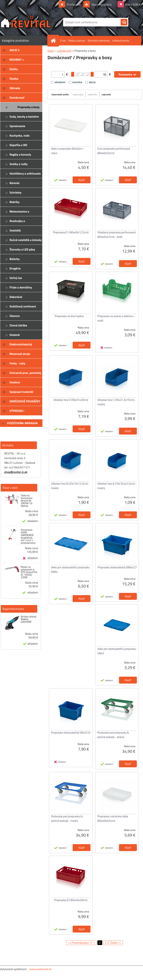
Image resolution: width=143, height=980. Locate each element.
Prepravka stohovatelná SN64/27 (117, 567)
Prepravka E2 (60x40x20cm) (71, 900)
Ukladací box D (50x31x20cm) (71, 400)
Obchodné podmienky (99, 41)
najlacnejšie (78, 94)
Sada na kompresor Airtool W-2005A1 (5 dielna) (27, 501)
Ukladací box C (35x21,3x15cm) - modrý (117, 402)
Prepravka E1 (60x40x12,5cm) (71, 232)
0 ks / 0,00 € (133, 4)
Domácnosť (64, 51)
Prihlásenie (74, 4)
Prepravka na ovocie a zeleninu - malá (116, 318)
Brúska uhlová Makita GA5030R (28, 619)
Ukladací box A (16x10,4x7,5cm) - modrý (117, 486)
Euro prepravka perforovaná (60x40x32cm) (114, 151)
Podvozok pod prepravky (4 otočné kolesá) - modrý (67, 819)
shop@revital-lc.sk (16, 472)
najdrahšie (93, 94)
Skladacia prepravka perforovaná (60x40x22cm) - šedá (116, 235)
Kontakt (57, 50)
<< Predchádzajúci (78, 943)
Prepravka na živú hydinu (69, 316)
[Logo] (26, 22)
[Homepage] (54, 41)
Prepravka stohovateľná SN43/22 (71, 733)
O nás (63, 41)
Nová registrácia (101, 4)
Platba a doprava (77, 41)
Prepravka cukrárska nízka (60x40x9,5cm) (113, 819)
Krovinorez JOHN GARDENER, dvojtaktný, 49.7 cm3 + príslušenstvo (28, 536)
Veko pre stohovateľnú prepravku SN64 (70, 570)
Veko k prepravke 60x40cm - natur (68, 151)
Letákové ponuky (121, 41)
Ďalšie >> (116, 943)
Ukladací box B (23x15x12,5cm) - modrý (70, 486)
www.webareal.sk (40, 969)
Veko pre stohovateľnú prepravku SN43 (117, 651)
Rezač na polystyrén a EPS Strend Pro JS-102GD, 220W (29, 572)
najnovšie (106, 94)
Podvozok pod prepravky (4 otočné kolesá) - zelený (113, 735)
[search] (124, 22)
